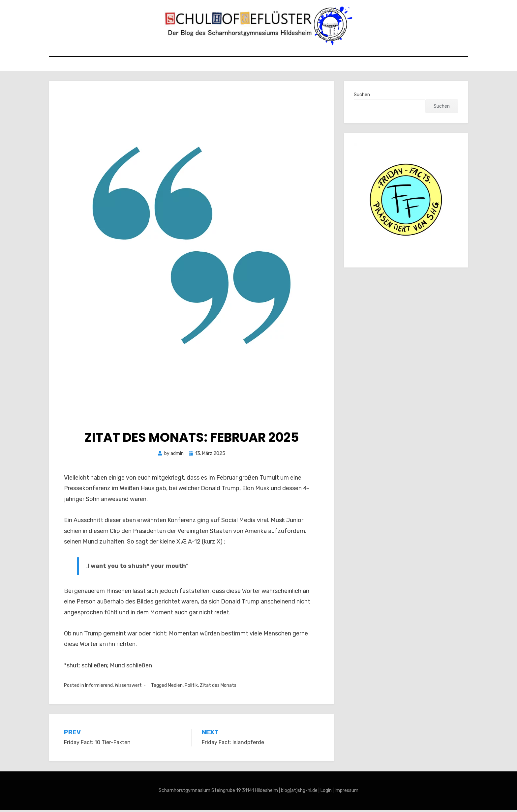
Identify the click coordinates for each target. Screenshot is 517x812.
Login (326, 793)
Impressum (347, 793)
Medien (175, 688)
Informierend (99, 688)
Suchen (362, 97)
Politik (191, 688)
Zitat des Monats (218, 688)
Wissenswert (128, 688)
